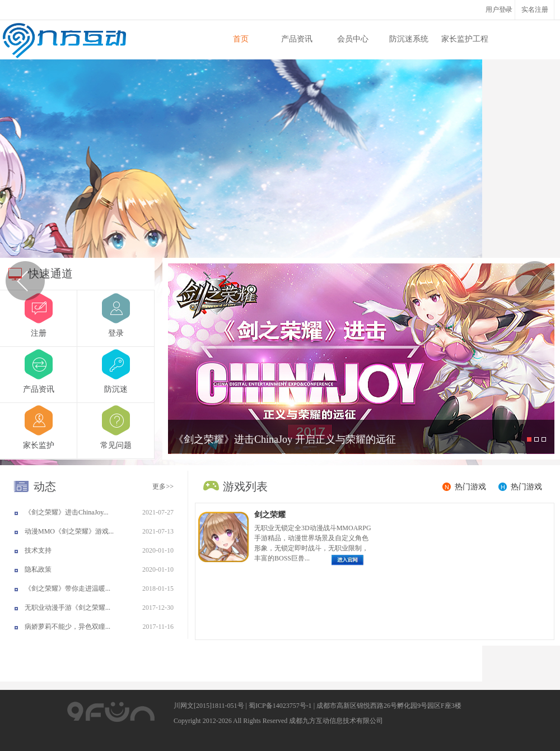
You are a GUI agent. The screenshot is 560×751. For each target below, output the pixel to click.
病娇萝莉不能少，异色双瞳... (67, 627)
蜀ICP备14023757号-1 (280, 706)
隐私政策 (38, 569)
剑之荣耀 (270, 515)
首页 (241, 39)
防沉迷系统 (409, 39)
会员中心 (353, 39)
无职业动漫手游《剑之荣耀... (67, 608)
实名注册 (535, 10)
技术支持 (38, 550)
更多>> (163, 486)
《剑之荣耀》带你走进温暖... (67, 588)
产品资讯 (297, 39)
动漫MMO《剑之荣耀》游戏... (69, 531)
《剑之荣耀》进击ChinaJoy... (67, 512)
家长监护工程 (465, 39)
